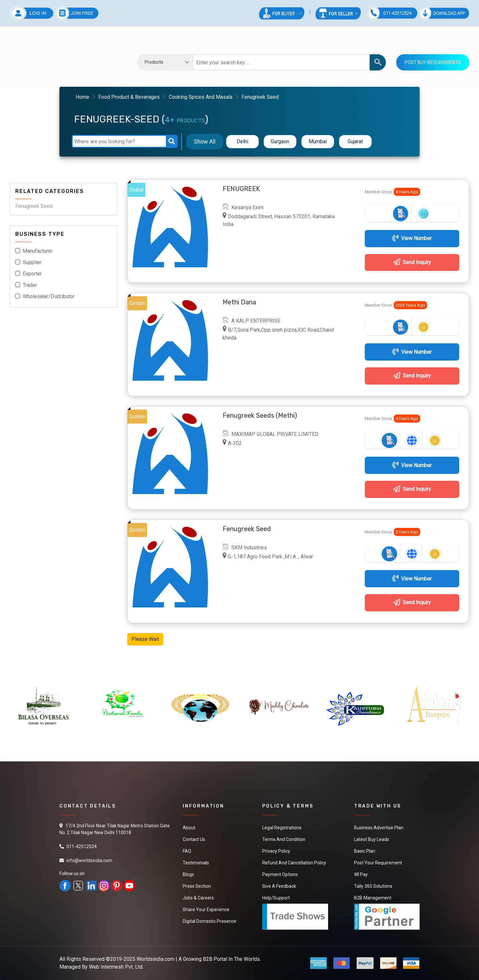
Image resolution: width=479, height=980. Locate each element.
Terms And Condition (284, 839)
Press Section (197, 886)
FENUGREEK (241, 189)
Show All (205, 141)
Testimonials (196, 863)
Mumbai (318, 141)
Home (82, 97)
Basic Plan (365, 851)
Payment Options (280, 874)
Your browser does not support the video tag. (58, 58)
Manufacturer (38, 251)
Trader (30, 285)
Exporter (32, 274)
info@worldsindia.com (89, 860)
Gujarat (355, 141)
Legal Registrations (282, 828)
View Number (412, 238)
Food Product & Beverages (129, 97)
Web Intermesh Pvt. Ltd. (116, 967)
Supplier (32, 262)
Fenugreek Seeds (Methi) (260, 415)
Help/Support (276, 898)
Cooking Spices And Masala (201, 97)
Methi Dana (239, 302)
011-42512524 (82, 846)
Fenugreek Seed (34, 206)
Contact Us (194, 839)
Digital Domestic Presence (209, 921)
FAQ (187, 851)
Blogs (188, 874)
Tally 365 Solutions (373, 886)
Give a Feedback (279, 886)
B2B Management (373, 898)
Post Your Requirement (378, 863)
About (189, 828)
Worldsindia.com (155, 959)
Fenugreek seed (247, 529)
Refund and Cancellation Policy (294, 863)
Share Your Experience (206, 910)
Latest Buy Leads (372, 839)
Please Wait (145, 639)
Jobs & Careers (198, 898)
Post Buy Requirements (433, 62)
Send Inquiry (412, 262)
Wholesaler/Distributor (49, 296)
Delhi (242, 141)
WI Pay (361, 874)
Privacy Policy (276, 851)
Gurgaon (280, 141)
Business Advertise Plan (379, 828)
